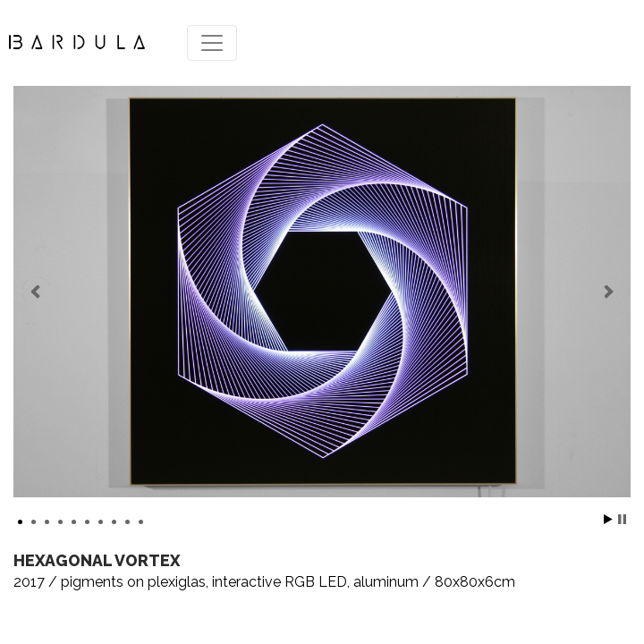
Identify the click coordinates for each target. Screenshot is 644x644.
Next (607, 292)
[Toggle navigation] (212, 43)
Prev (37, 292)
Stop (622, 519)
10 (141, 522)
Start (608, 519)
